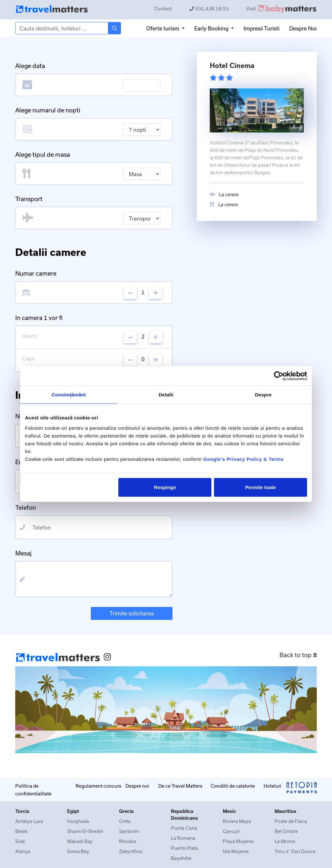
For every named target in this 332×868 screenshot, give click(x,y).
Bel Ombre (286, 831)
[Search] (62, 28)
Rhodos (128, 841)
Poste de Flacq (291, 821)
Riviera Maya (237, 821)
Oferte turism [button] (163, 28)
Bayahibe (181, 858)
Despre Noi (303, 28)
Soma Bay (78, 851)
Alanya (23, 851)
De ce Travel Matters (180, 786)
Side (20, 841)
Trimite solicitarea (132, 613)
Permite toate (261, 487)
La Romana (183, 838)
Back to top (298, 655)
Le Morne (285, 841)
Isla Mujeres (236, 851)
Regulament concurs (98, 786)
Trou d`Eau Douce (295, 851)
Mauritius (285, 811)
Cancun (231, 831)
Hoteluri (273, 786)
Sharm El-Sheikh (85, 831)
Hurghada (78, 821)
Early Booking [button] (212, 28)
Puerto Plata (184, 848)
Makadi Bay (80, 841)
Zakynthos (131, 851)
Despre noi (137, 786)
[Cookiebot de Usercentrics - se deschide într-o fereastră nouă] (279, 376)
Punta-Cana (184, 828)
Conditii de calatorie (233, 786)
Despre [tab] (263, 395)
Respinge (165, 487)
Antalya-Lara (29, 821)
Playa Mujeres (238, 841)
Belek (21, 831)
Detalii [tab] (166, 395)
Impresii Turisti (261, 28)
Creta (125, 821)
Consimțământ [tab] (69, 395)
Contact (163, 9)
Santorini (129, 831)
